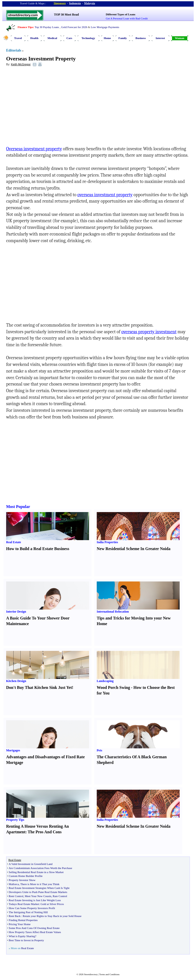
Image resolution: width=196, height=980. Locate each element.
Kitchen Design (16, 681)
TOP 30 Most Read (66, 15)
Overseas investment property (34, 149)
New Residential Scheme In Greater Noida (134, 549)
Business (141, 38)
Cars (69, 38)
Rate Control (60, 896)
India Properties (107, 542)
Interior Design (16, 612)
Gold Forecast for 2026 (74, 27)
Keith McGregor (21, 64)
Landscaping (105, 681)
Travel (18, 38)
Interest (160, 38)
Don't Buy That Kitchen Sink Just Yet (39, 687)
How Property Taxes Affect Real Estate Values (35, 932)
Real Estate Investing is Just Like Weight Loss (35, 900)
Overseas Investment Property (41, 59)
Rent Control (16, 896)
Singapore (60, 3)
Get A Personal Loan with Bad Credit (127, 18)
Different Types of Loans (121, 14)
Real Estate (14, 542)
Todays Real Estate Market (24, 904)
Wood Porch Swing (113, 687)
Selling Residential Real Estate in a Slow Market (36, 872)
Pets (99, 750)
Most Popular (18, 507)
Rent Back (15, 916)
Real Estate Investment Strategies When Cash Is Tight (39, 888)
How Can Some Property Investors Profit (32, 908)
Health (34, 38)
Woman (180, 38)
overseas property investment (149, 332)
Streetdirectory (91, 974)
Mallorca (14, 884)
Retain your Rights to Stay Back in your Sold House (52, 916)
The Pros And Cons (45, 832)
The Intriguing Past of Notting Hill (28, 912)
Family (123, 38)
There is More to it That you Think (40, 884)
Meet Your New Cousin (38, 896)
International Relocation (113, 612)
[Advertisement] (48, 107)
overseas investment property (105, 195)
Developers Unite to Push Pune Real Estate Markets (38, 892)
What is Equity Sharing (22, 936)
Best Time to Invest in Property (26, 940)
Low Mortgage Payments (105, 27)
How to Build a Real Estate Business (38, 549)
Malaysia (90, 3)
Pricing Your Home (20, 924)
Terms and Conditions (109, 974)
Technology (88, 38)
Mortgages (13, 750)
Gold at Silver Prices (52, 904)
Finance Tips (25, 27)
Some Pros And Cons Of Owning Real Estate (34, 928)
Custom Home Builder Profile (26, 876)
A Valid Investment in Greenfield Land (30, 864)
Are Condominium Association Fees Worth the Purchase (40, 868)
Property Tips (15, 820)
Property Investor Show (22, 880)
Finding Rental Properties (23, 920)
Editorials (14, 50)
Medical (52, 38)
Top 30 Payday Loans (47, 27)
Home (107, 38)
